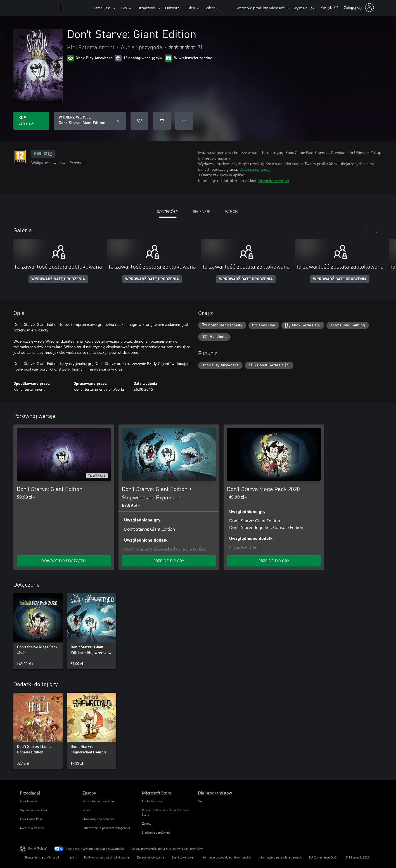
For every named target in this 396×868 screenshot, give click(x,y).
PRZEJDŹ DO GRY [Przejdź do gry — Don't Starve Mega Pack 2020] (274, 561)
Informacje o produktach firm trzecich (226, 857)
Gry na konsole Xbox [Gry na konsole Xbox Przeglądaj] (34, 810)
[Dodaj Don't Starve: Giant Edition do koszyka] (162, 121)
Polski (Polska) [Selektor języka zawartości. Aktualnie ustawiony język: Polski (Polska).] (38, 848)
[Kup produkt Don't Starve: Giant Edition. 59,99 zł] (31, 121)
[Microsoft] (39, 8)
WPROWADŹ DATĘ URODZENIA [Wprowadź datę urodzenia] (58, 279)
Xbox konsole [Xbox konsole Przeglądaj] (29, 801)
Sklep (191, 8)
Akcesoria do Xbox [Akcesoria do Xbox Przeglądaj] (32, 828)
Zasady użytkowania (150, 857)
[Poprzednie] (366, 231)
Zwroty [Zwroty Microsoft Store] (147, 823)
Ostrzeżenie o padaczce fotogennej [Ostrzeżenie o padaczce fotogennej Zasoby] (106, 828)
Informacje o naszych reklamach (280, 857)
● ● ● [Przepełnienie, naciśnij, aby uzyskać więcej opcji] (184, 121)
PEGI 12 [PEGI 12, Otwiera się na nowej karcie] (43, 154)
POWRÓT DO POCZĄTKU (64, 561)
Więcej (211, 8)
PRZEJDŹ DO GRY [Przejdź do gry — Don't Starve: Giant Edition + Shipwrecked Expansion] (169, 561)
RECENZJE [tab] (201, 211)
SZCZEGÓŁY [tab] (168, 211)
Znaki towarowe (182, 857)
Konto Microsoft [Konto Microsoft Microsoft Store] (153, 801)
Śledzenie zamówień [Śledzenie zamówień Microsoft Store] (156, 832)
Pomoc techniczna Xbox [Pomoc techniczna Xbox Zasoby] (98, 801)
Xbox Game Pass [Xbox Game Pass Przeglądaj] (31, 819)
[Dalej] (377, 231)
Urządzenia (147, 8)
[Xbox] (76, 8)
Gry (124, 8)
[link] (38, 631)
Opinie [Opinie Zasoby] (87, 810)
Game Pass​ (102, 8)
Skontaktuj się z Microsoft (42, 857)
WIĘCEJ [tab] (232, 211)
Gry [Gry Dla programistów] (200, 801)
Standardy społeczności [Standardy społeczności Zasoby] (98, 819)
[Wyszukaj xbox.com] (304, 7)
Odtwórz (172, 8)
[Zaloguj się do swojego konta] (358, 8)
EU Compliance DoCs (323, 857)
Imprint (72, 857)
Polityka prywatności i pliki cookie (107, 857)
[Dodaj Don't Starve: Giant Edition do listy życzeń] (139, 121)
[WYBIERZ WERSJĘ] (90, 121)
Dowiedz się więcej (255, 169)
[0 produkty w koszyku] (329, 7)
